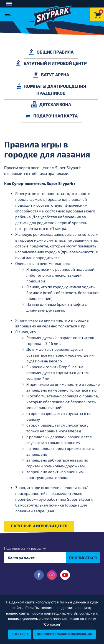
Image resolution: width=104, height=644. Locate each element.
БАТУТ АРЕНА (51, 75)
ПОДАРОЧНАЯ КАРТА (51, 116)
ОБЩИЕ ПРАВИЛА (51, 52)
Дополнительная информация (64, 634)
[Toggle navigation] (9, 13)
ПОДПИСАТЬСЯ (83, 558)
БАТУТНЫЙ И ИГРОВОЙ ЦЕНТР (51, 63)
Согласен (20, 634)
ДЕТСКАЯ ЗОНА (51, 104)
